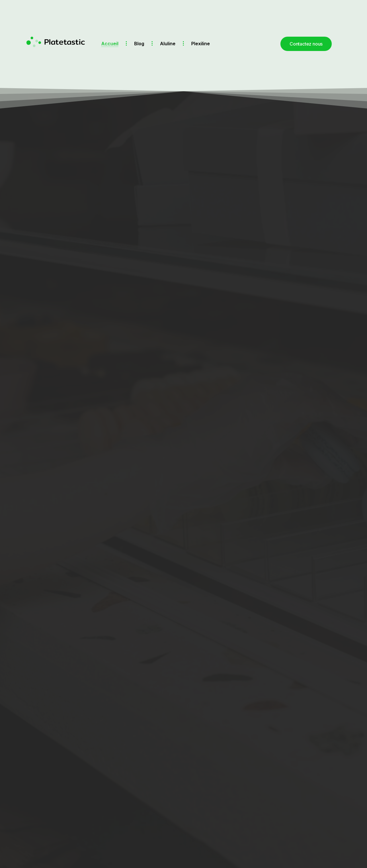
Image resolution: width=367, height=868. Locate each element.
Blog (139, 44)
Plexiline (201, 44)
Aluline (168, 44)
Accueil (110, 44)
